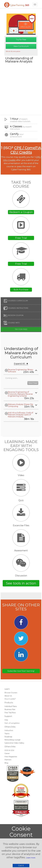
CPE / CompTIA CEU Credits (26, 150)
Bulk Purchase (21, 290)
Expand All (21, 364)
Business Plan (10, 709)
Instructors (9, 730)
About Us (8, 696)
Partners (8, 760)
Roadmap (8, 737)
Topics (7, 734)
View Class (33, 383)
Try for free (21, 40)
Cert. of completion (12, 723)
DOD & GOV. (9, 750)
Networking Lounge (12, 740)
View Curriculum (21, 46)
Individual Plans (11, 706)
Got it (21, 866)
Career (7, 753)
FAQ (6, 720)
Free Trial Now (10, 713)
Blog (6, 763)
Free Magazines (11, 757)
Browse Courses (11, 693)
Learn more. (31, 858)
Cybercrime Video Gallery (14, 743)
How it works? (10, 699)
